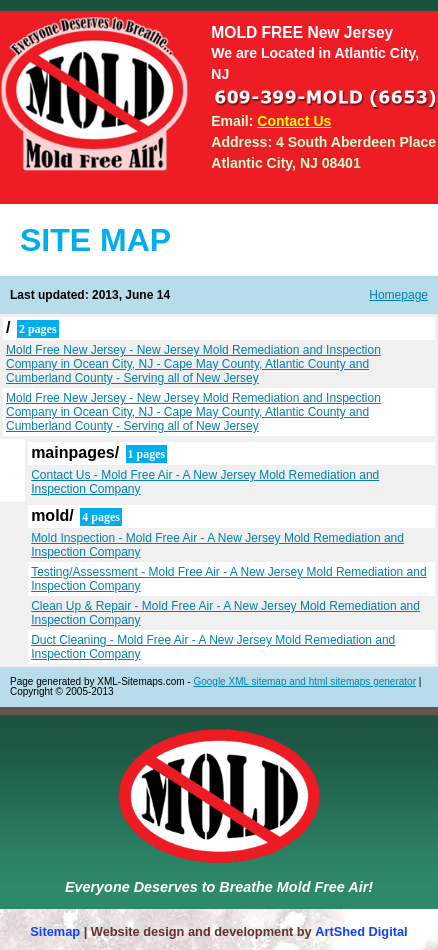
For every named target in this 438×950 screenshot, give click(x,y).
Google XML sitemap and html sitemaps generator (304, 681)
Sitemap (55, 931)
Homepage (398, 295)
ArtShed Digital (361, 931)
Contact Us (294, 121)
